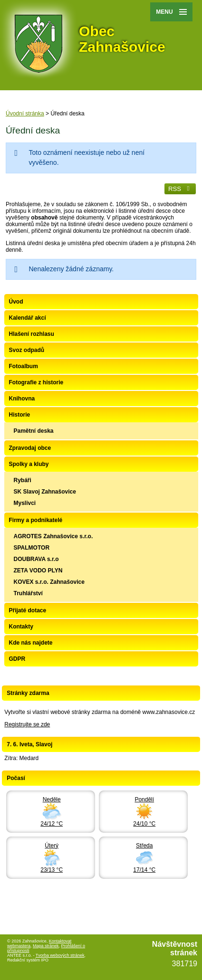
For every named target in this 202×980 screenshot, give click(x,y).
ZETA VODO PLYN (38, 571)
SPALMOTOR (32, 548)
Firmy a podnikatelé (36, 520)
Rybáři (23, 480)
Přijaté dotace (28, 610)
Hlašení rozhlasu (32, 334)
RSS (180, 189)
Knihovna (22, 399)
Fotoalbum (24, 366)
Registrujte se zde (27, 724)
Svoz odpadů (27, 350)
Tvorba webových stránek (60, 955)
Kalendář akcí (28, 318)
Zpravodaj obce (30, 448)
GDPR (17, 659)
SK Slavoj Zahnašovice (45, 492)
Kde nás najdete (31, 643)
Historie (20, 415)
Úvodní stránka (25, 114)
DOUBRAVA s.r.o (36, 559)
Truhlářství (28, 593)
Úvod (16, 302)
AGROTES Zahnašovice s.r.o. (53, 536)
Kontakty (21, 627)
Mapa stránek (46, 946)
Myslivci (25, 503)
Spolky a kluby (29, 464)
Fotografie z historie (36, 382)
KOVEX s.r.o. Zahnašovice (49, 582)
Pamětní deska (34, 431)
